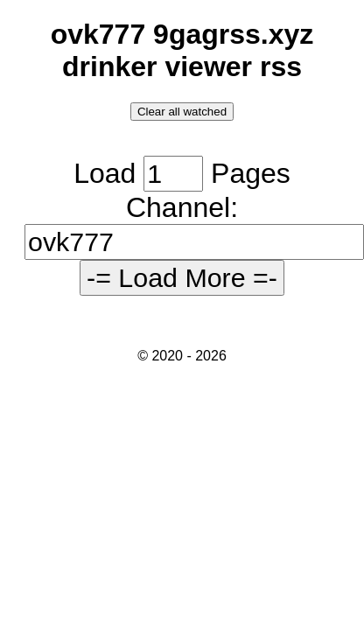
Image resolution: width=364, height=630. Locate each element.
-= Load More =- (182, 277)
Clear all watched (182, 112)
